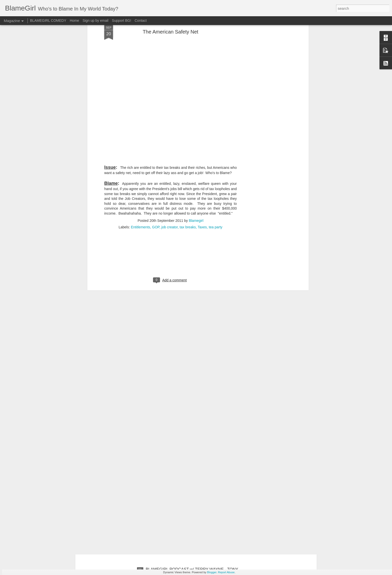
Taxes (202, 168)
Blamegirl (196, 161)
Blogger (212, 572)
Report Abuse (226, 572)
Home (74, 21)
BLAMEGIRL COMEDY (48, 21)
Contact (141, 21)
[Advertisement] (170, 200)
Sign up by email (95, 21)
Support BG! (122, 21)
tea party (215, 168)
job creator (169, 168)
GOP (156, 168)
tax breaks (188, 168)
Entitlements (141, 168)
